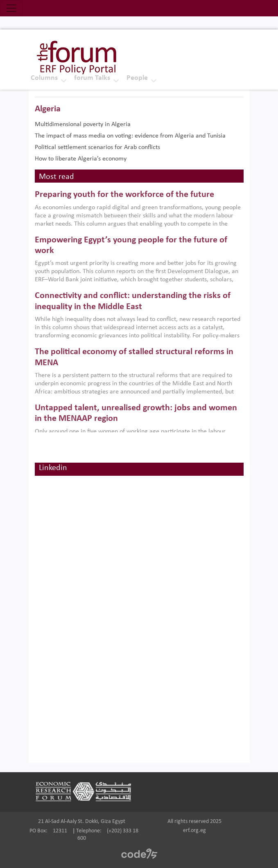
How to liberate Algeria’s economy (81, 159)
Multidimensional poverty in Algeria (83, 124)
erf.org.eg (194, 831)
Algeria (48, 109)
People (137, 78)
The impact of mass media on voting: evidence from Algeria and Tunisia (130, 136)
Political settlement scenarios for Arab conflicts (97, 147)
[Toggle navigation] (11, 8)
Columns (44, 78)
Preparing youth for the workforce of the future (124, 195)
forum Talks (92, 78)
